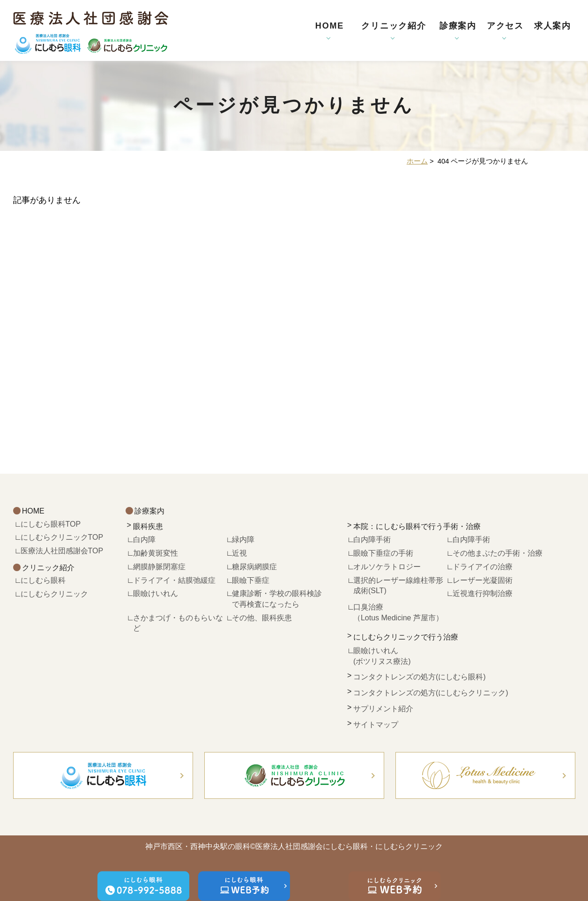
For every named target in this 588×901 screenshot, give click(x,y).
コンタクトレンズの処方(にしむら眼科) (420, 677)
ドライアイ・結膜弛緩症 (174, 580)
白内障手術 (372, 540)
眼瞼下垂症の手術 (383, 553)
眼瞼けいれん (159, 593)
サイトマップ (376, 725)
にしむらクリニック (54, 594)
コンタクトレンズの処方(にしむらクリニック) (431, 693)
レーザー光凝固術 (483, 580)
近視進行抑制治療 (483, 593)
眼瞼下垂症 (251, 580)
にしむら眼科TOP (51, 524)
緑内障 (243, 540)
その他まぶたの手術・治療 (498, 553)
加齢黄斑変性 (156, 553)
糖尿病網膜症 (254, 567)
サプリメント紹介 (383, 709)
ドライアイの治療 (483, 567)
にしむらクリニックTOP (62, 537)
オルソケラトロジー (387, 567)
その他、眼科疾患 (262, 618)
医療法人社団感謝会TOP (62, 551)
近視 (239, 553)
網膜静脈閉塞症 (159, 567)
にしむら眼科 (43, 580)
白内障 (144, 540)
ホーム (417, 161)
